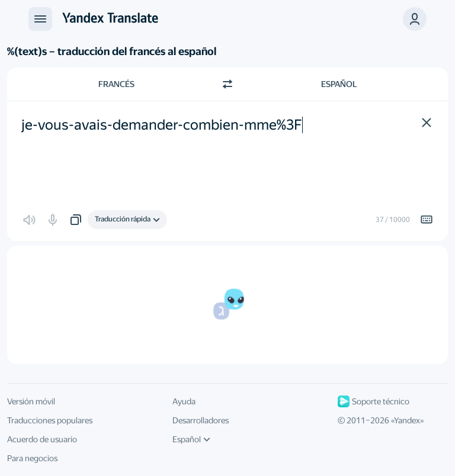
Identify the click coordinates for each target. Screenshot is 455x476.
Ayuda (184, 401)
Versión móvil (31, 401)
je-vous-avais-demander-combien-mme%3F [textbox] (162, 125)
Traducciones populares (50, 420)
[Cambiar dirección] (227, 84)
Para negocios (32, 458)
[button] (415, 19)
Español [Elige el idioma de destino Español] (339, 84)
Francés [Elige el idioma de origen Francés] (116, 84)
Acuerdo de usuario (42, 439)
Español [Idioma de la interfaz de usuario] (191, 439)
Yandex (407, 420)
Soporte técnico (374, 401)
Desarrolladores (201, 420)
